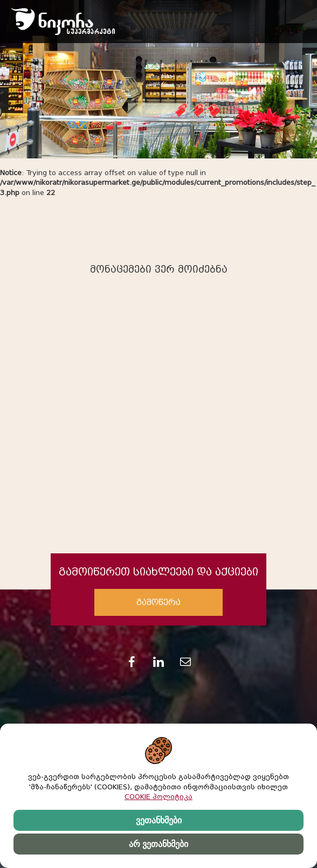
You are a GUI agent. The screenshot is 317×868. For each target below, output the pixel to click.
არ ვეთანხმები (158, 844)
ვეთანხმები (159, 820)
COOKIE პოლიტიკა (158, 797)
